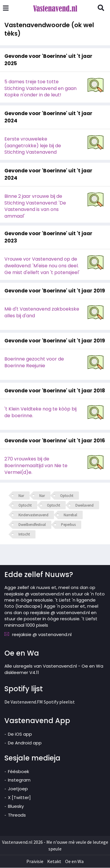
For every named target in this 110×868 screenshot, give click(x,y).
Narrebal (70, 515)
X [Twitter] (19, 798)
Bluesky (16, 807)
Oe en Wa (74, 862)
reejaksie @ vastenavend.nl (42, 635)
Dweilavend (84, 506)
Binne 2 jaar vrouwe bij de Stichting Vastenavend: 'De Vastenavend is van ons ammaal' (35, 207)
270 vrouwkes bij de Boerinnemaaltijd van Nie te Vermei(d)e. (36, 466)
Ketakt (54, 862)
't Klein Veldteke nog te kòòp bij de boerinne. (40, 413)
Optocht (67, 496)
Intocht (24, 535)
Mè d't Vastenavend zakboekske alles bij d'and (42, 313)
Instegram (19, 780)
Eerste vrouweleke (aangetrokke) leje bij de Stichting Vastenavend (33, 146)
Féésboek (18, 772)
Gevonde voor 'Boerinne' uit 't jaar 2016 (55, 441)
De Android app (25, 743)
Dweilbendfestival (32, 525)
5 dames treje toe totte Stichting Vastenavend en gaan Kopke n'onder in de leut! (40, 89)
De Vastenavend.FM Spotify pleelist (40, 702)
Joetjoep (18, 789)
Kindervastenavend (33, 515)
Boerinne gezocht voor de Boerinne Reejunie (34, 363)
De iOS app (20, 734)
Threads (17, 815)
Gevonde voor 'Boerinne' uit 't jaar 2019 (55, 291)
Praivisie (35, 862)
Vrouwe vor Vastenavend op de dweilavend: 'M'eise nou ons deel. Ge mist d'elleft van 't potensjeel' (42, 266)
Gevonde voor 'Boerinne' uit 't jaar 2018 (55, 391)
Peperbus (68, 525)
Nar (21, 496)
